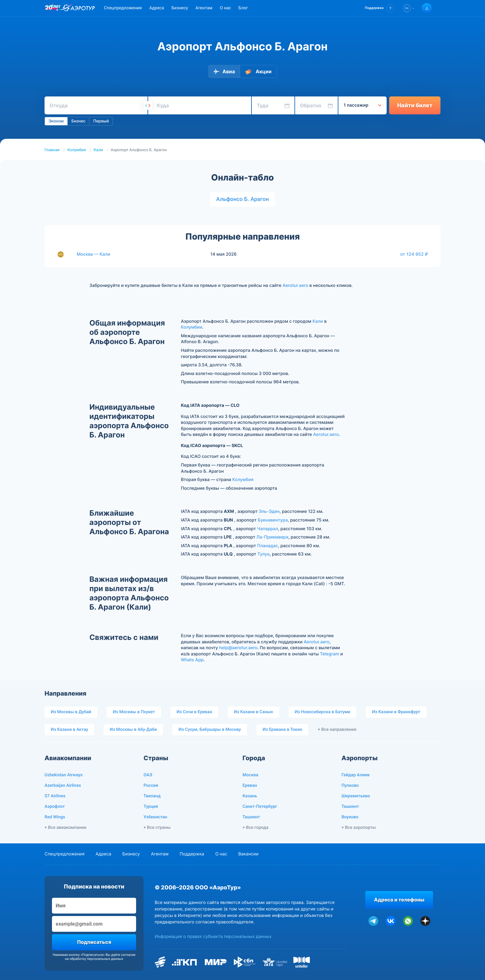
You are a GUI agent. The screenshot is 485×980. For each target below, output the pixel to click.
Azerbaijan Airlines (63, 786)
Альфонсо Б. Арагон (242, 199)
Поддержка (192, 854)
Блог (243, 8)
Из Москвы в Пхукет (134, 712)
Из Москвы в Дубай (71, 712)
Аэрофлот (55, 807)
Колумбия (77, 150)
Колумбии (192, 327)
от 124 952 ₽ (414, 254)
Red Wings (55, 817)
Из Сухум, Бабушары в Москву (210, 730)
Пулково (350, 786)
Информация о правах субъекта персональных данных (213, 937)
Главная (52, 150)
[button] (380, 8)
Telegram (329, 654)
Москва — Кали (93, 254)
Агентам (204, 8)
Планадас (268, 546)
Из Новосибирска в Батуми (323, 712)
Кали (98, 150)
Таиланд (152, 796)
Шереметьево (356, 796)
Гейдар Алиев (356, 775)
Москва (250, 775)
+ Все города (255, 828)
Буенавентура (273, 520)
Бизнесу (180, 8)
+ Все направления (337, 730)
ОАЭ (148, 775)
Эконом (56, 121)
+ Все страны (157, 828)
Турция (151, 807)
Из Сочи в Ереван (194, 712)
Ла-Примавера (272, 537)
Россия (151, 786)
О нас (225, 8)
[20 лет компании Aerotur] (53, 8)
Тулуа (263, 554)
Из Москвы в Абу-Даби (133, 730)
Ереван (250, 786)
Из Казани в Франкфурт (396, 712)
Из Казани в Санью (253, 712)
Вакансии (248, 854)
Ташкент (251, 817)
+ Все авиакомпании (65, 828)
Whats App (192, 660)
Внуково (350, 817)
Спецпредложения (123, 8)
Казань (250, 796)
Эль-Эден (269, 511)
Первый (101, 121)
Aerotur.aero (296, 285)
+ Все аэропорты (359, 828)
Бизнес (79, 121)
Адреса (157, 8)
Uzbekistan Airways (64, 775)
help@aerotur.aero (238, 648)
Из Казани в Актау (69, 730)
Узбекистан (155, 817)
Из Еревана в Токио (282, 730)
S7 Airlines (55, 796)
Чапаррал (268, 529)
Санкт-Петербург (260, 807)
